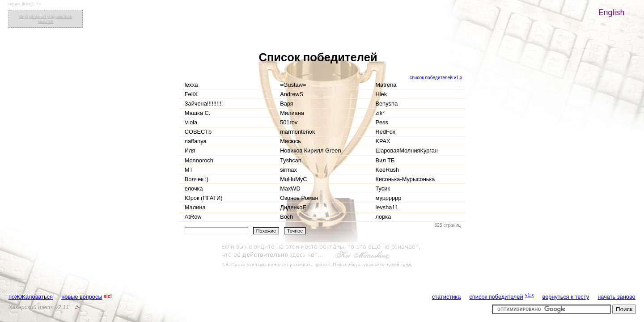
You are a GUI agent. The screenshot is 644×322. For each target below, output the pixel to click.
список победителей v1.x (436, 78)
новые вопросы (82, 297)
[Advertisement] (322, 256)
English (612, 13)
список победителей (496, 297)
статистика (446, 297)
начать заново (616, 297)
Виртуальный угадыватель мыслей (46, 19)
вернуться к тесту (566, 297)
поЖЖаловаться (31, 297)
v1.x (530, 295)
